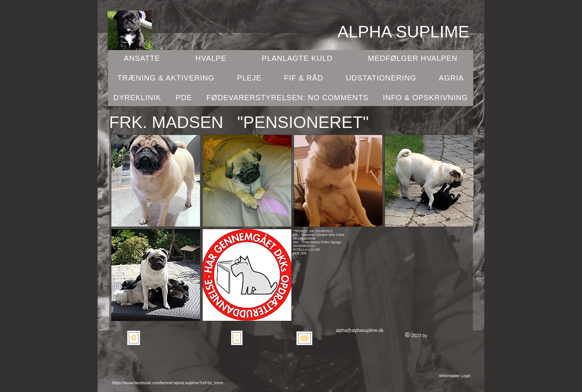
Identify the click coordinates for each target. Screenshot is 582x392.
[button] (156, 181)
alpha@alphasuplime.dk (360, 330)
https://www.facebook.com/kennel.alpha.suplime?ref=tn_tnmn (168, 383)
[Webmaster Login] (455, 376)
